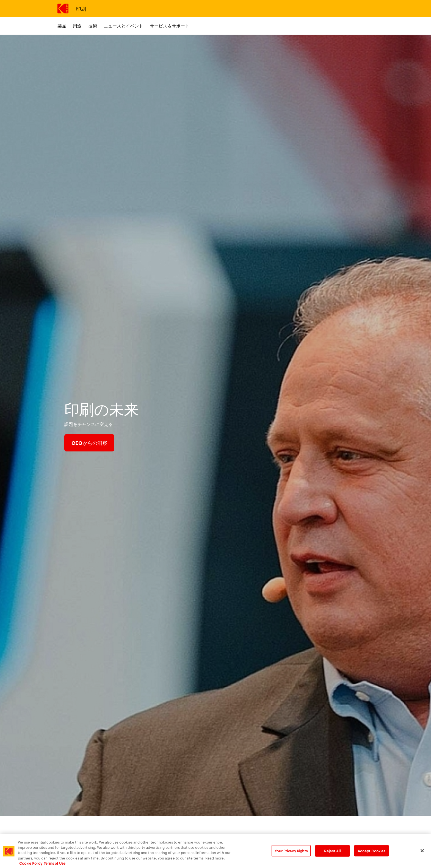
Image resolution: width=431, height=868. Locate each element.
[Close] (422, 854)
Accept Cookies (371, 854)
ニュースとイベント (123, 26)
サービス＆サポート (170, 26)
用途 (77, 26)
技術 (93, 26)
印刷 (81, 8)
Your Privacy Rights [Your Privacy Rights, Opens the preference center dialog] (291, 854)
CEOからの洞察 (89, 443)
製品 (62, 26)
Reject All (332, 854)
